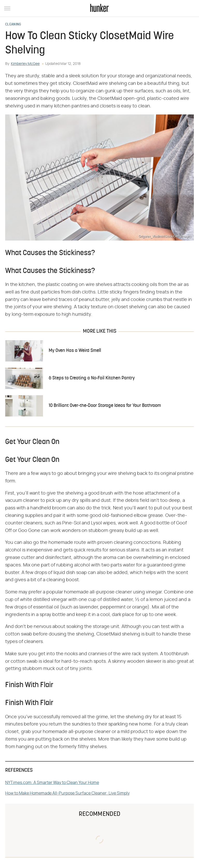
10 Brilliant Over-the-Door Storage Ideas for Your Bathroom (105, 406)
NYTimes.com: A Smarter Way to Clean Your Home (52, 783)
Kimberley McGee (25, 64)
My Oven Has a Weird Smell (75, 351)
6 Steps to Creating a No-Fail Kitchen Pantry (92, 378)
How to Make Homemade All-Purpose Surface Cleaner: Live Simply (67, 793)
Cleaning (13, 25)
